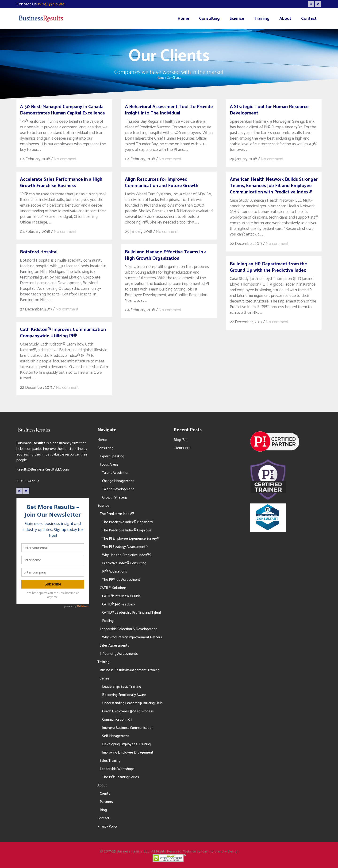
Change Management (118, 481)
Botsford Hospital (39, 252)
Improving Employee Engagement (128, 752)
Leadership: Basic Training (122, 687)
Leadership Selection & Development (128, 629)
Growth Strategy (115, 497)
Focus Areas (109, 465)
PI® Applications (115, 571)
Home (161, 78)
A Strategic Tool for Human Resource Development (269, 110)
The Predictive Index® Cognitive (127, 530)
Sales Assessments (114, 646)
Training (103, 662)
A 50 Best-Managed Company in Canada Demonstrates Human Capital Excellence (62, 110)
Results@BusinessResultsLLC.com (43, 469)
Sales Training (110, 761)
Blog (103, 810)
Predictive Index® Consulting (124, 563)
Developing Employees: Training (126, 744)
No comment (65, 159)
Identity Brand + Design (220, 851)
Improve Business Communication (128, 728)
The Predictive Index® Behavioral (128, 522)
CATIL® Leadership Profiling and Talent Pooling (132, 617)
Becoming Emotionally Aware (124, 695)
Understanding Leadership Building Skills (132, 703)
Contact (103, 818)
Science (103, 506)
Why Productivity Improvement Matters (132, 637)
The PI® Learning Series (121, 777)
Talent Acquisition (116, 473)
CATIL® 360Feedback (119, 604)
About (102, 785)
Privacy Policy (108, 827)
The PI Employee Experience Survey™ (131, 539)
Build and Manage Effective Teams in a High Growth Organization (166, 255)
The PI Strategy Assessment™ (125, 547)
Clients (105, 794)
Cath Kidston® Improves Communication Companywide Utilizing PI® (63, 333)
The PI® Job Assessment (121, 580)
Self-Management (116, 736)
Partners (106, 802)
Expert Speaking (112, 456)
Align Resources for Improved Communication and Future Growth (162, 183)
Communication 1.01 (117, 720)
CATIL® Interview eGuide (121, 596)
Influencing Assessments (119, 654)
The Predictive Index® (117, 514)
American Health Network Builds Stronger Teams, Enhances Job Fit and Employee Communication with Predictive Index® (274, 186)
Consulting (105, 448)
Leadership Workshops (117, 769)
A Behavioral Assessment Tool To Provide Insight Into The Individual (169, 110)
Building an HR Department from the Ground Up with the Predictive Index (268, 267)
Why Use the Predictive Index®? (127, 555)
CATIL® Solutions (113, 588)
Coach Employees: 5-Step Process (128, 711)
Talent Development (118, 489)
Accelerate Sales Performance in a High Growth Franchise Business (61, 183)
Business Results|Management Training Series (130, 674)
